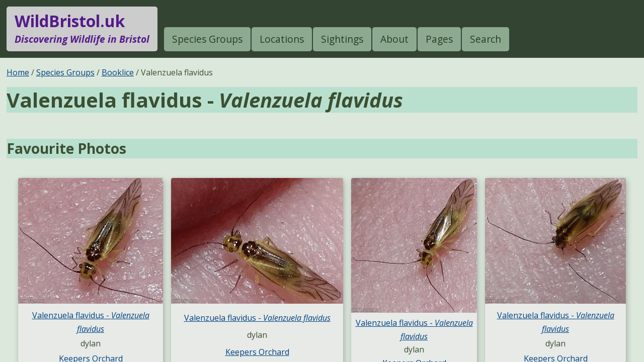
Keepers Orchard (257, 352)
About (394, 39)
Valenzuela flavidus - (257, 318)
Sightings (342, 39)
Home (18, 72)
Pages (439, 39)
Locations (282, 39)
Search (486, 39)
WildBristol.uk (82, 29)
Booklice (118, 72)
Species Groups (207, 39)
